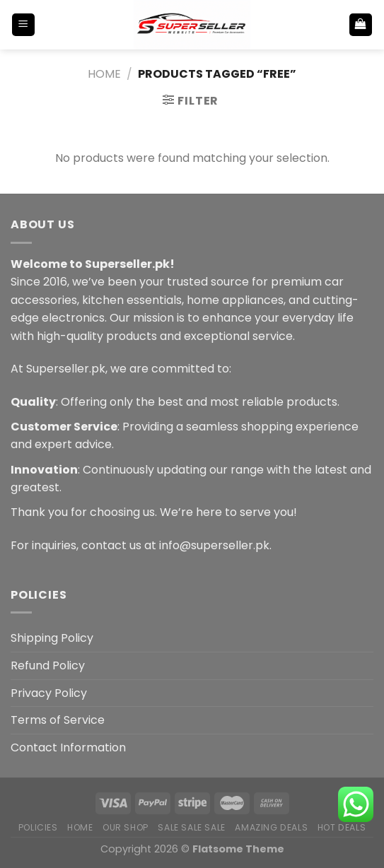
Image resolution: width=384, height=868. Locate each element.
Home (104, 74)
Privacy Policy (49, 693)
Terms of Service (58, 720)
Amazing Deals (271, 827)
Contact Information (68, 747)
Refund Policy (48, 665)
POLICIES (38, 827)
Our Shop (126, 827)
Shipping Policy (52, 638)
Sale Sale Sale (192, 827)
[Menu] (24, 25)
